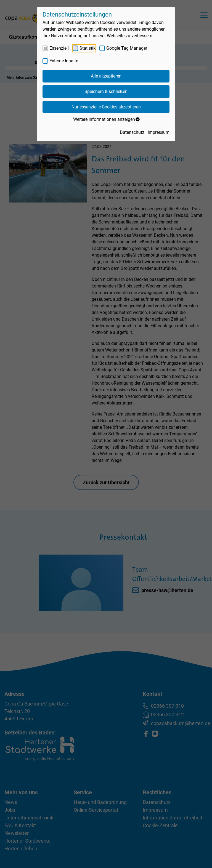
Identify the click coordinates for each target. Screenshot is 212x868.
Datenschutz (132, 132)
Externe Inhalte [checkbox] (64, 61)
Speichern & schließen (106, 91)
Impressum (159, 132)
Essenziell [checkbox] (59, 48)
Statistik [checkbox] (88, 48)
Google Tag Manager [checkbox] (127, 48)
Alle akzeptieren (106, 76)
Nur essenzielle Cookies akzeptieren (106, 107)
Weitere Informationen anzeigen (106, 119)
